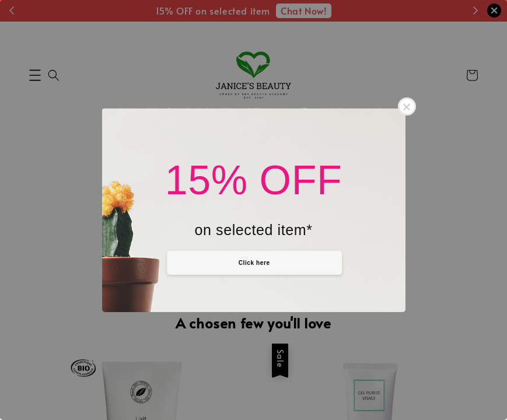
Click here (254, 263)
